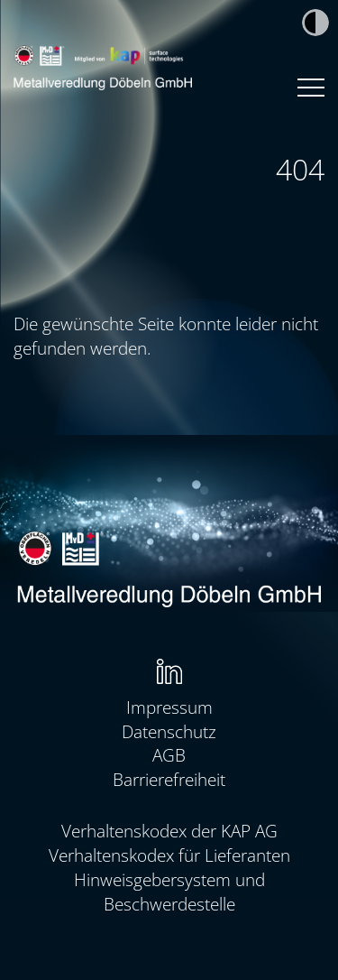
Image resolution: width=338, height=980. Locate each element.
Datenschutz (169, 731)
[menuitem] (169, 673)
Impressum (169, 707)
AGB (169, 755)
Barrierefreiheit (169, 779)
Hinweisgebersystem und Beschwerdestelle (169, 892)
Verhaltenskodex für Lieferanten (169, 855)
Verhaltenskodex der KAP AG (169, 831)
